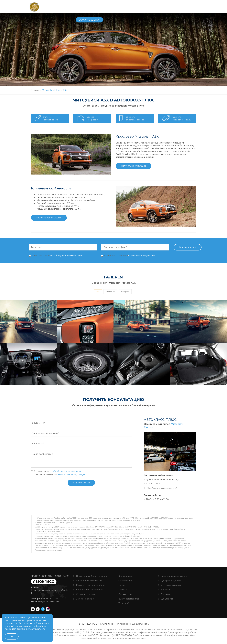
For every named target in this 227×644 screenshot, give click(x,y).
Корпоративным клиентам (88, 590)
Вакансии (165, 594)
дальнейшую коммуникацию (142, 255)
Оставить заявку (188, 247)
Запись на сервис (84, 599)
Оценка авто (124, 594)
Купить (99, 7)
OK (12, 636)
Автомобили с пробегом (88, 581)
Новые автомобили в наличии (90, 576)
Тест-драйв (123, 603)
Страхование (124, 581)
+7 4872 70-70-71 (159, 7)
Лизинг (121, 585)
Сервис (111, 7)
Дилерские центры (169, 581)
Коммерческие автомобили (89, 585)
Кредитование (125, 576)
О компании (139, 7)
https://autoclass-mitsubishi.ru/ (161, 488)
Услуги (123, 7)
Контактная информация (172, 576)
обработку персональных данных (67, 255)
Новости (164, 590)
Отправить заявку (81, 483)
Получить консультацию (134, 166)
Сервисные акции (84, 594)
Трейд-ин (122, 590)
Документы (165, 599)
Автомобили (83, 7)
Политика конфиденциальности (132, 624)
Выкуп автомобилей (128, 599)
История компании (169, 585)
